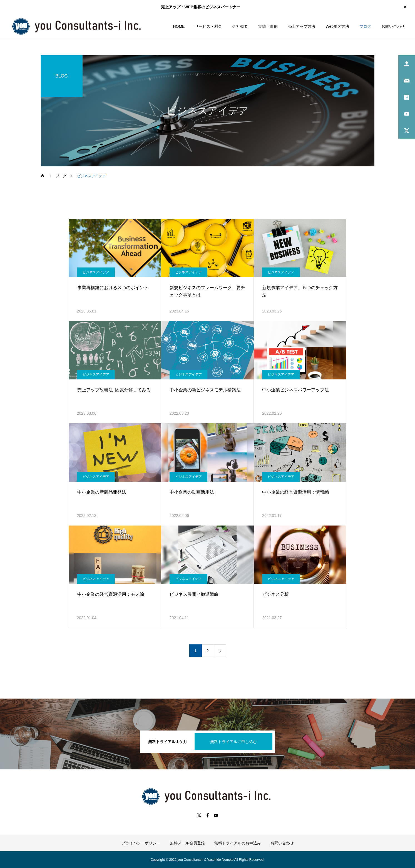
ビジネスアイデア (96, 272)
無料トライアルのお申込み (238, 843)
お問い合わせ (393, 26)
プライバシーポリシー (141, 843)
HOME (179, 26)
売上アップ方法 (302, 26)
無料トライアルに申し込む (233, 742)
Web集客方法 (337, 26)
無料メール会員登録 (187, 843)
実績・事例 (268, 26)
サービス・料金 (208, 26)
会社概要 (240, 26)
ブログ (365, 26)
